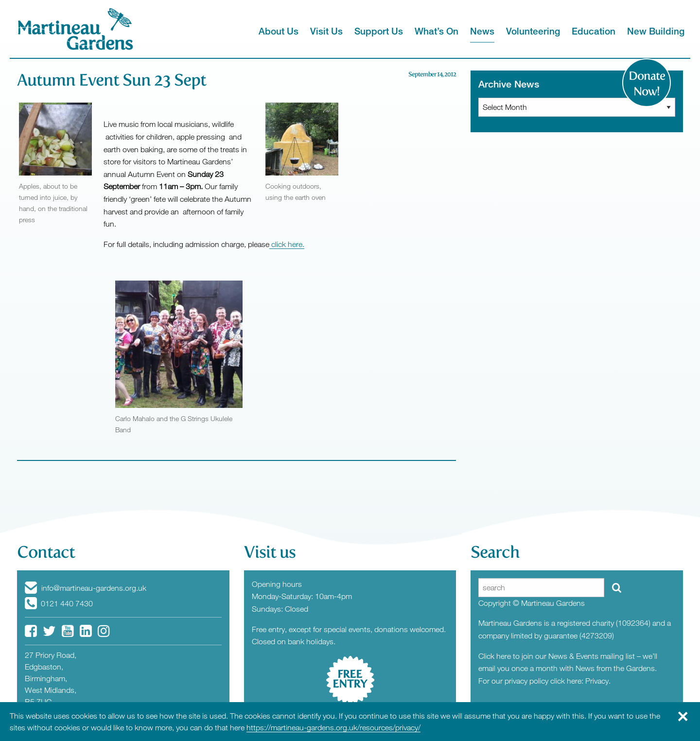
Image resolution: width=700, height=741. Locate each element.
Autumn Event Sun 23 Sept (112, 80)
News (482, 31)
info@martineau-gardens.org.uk (86, 588)
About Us (279, 31)
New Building (656, 31)
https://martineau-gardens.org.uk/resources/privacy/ (333, 727)
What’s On (437, 31)
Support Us (379, 31)
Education (594, 31)
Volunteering (533, 31)
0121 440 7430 (59, 603)
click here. (287, 244)
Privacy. (598, 681)
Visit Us (326, 31)
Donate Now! (647, 84)
